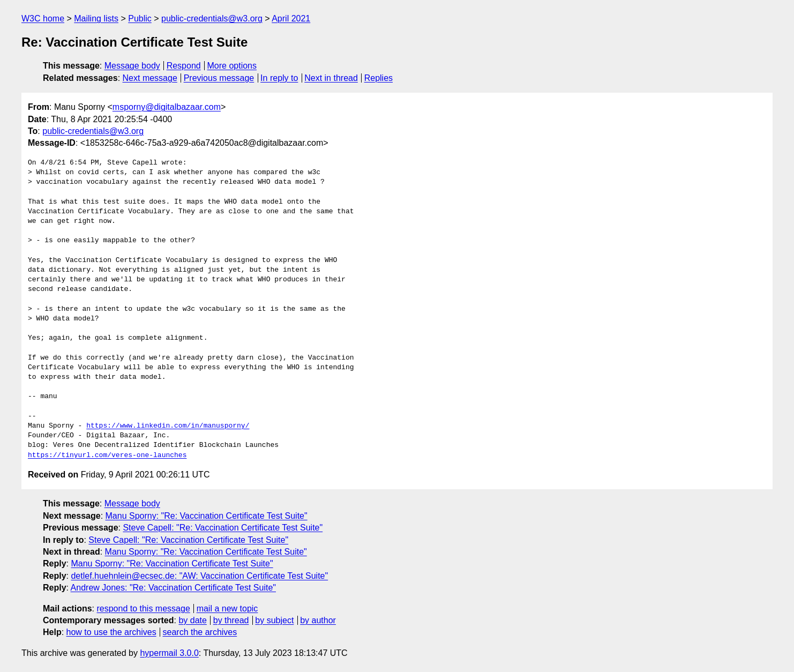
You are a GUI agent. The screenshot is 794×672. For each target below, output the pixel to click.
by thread (231, 620)
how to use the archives (111, 632)
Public (140, 18)
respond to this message (143, 608)
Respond (184, 66)
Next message (150, 78)
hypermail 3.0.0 (169, 653)
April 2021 (291, 18)
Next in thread (331, 78)
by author (318, 620)
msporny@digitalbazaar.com (167, 107)
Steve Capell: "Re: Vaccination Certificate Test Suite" (223, 528)
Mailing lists (96, 18)
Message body (132, 66)
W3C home (43, 18)
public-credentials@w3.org (212, 18)
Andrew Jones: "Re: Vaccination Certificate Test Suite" (173, 588)
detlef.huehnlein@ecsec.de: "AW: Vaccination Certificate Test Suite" (199, 576)
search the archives (200, 632)
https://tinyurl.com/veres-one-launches (107, 456)
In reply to (279, 78)
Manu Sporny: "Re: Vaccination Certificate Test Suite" (207, 516)
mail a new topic (227, 608)
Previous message (219, 78)
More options (232, 66)
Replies (379, 78)
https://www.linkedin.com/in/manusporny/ (168, 426)
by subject (274, 620)
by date (192, 620)
